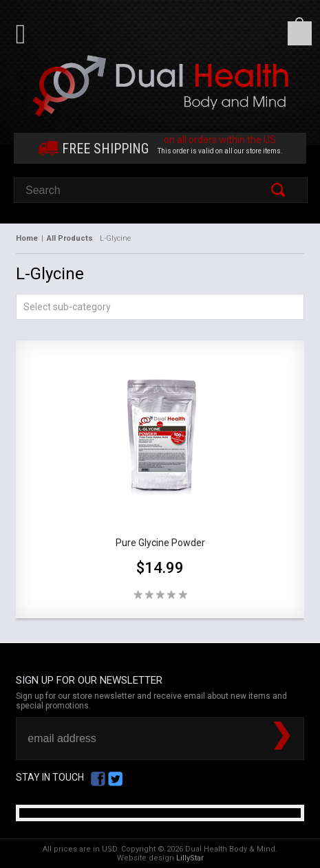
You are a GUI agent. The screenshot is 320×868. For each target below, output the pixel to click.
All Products (70, 238)
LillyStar (190, 858)
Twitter (115, 779)
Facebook (98, 779)
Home (27, 238)
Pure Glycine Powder (160, 543)
